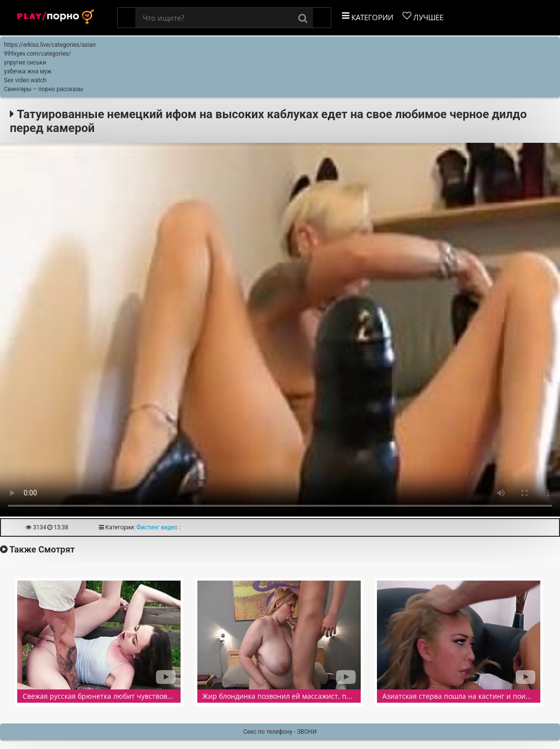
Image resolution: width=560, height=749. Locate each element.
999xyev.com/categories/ (37, 54)
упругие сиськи (25, 63)
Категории (368, 17)
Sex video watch (25, 80)
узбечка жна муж (28, 71)
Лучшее (423, 17)
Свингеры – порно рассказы (44, 89)
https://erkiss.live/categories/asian (50, 45)
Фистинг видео (157, 527)
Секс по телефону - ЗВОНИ (280, 732)
